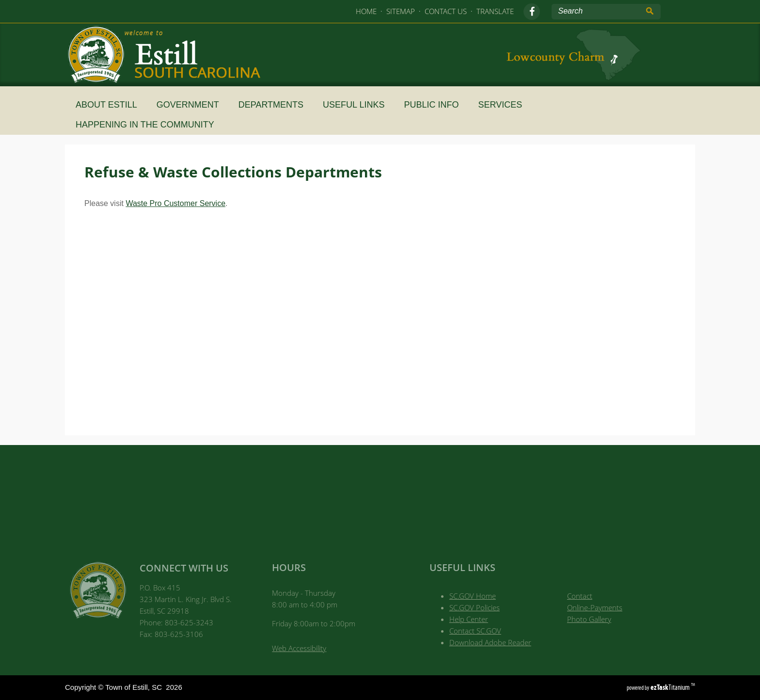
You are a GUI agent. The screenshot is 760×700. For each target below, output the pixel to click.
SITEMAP (401, 11)
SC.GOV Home (473, 596)
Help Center (469, 619)
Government (192, 105)
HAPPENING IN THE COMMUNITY (149, 125)
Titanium (671, 687)
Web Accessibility (299, 648)
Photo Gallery (589, 619)
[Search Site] (597, 11)
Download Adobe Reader (490, 642)
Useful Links (357, 105)
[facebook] (532, 12)
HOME (366, 11)
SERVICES (504, 105)
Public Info (435, 105)
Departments (275, 105)
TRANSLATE (495, 11)
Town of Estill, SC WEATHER (380, 494)
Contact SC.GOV (475, 631)
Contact (580, 596)
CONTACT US (446, 11)
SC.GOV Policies (475, 607)
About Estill (110, 105)
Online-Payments (595, 607)
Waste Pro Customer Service (175, 203)
